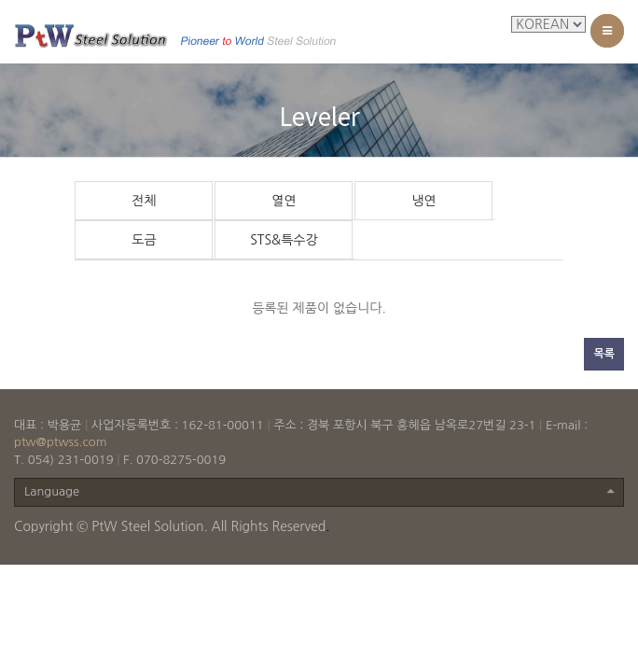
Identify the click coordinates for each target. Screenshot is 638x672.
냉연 (423, 201)
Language (319, 492)
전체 (144, 201)
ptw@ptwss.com (61, 442)
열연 (284, 201)
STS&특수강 (284, 240)
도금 (144, 240)
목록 (604, 354)
